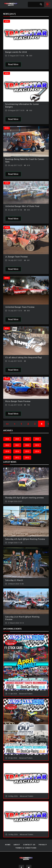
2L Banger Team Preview (16, 257)
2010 (27, 458)
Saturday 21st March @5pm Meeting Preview (22, 618)
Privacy (43, 845)
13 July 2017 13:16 (15, 311)
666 (31, 110)
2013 (7, 458)
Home (8, 845)
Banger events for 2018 (16, 52)
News (7, 21)
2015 (27, 451)
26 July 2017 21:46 (15, 210)
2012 (17, 458)
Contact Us (29, 845)
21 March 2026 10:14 (16, 623)
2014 (37, 451)
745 (28, 405)
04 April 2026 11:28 (15, 543)
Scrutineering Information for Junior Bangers (22, 105)
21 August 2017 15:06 (16, 56)
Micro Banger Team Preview (18, 401)
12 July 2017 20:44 (15, 405)
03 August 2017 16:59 (16, 110)
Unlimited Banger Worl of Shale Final (22, 206)
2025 (17, 439)
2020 (27, 445)
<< (7, 424)
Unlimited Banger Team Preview (20, 307)
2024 (27, 439)
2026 (7, 439)
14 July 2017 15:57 (15, 260)
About (17, 845)
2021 (17, 445)
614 (28, 165)
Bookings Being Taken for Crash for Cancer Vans (25, 160)
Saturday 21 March (14, 580)
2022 (7, 445)
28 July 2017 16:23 (15, 165)
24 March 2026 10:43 (16, 584)
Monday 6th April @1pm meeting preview (24, 498)
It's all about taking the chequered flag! (24, 358)
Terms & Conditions (26, 848)
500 (31, 56)
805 (28, 311)
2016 (17, 451)
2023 (37, 439)
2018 (7, 451)
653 (28, 210)
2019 (37, 445)
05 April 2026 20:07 (15, 501)
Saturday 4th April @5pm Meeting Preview (25, 539)
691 (28, 260)
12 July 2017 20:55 (15, 361)
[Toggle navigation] (47, 4)
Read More (13, 64)
